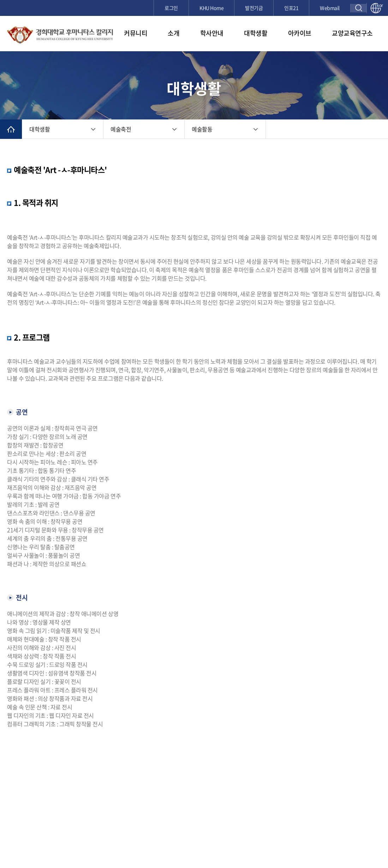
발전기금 (254, 8)
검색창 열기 (359, 8)
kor (379, 6)
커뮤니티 (136, 33)
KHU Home (211, 8)
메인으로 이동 (11, 129)
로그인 (171, 8)
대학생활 (256, 33)
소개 (174, 33)
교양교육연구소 (352, 33)
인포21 (291, 8)
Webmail (330, 8)
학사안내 (212, 33)
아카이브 (300, 33)
